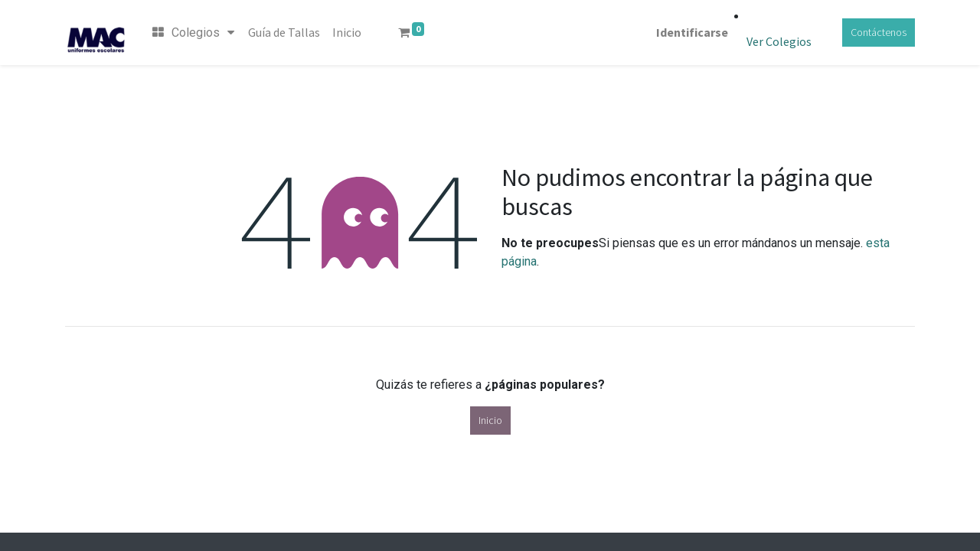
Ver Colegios (779, 41)
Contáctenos (879, 32)
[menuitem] (284, 32)
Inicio (490, 420)
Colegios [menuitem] (193, 33)
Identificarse (692, 32)
